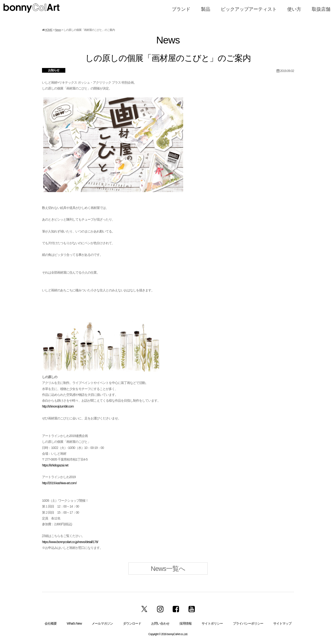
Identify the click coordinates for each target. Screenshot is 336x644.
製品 (206, 9)
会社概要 (51, 623)
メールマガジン (102, 623)
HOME (49, 30)
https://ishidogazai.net (55, 465)
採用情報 (185, 623)
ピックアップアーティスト (249, 9)
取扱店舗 (321, 9)
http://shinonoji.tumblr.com (58, 406)
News (58, 30)
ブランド (181, 9)
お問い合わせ (160, 623)
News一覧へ (168, 569)
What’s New (74, 623)
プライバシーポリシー (248, 623)
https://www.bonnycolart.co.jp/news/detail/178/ (70, 542)
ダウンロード (132, 623)
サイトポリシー (212, 623)
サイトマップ (282, 623)
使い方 (294, 9)
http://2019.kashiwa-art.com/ (59, 483)
